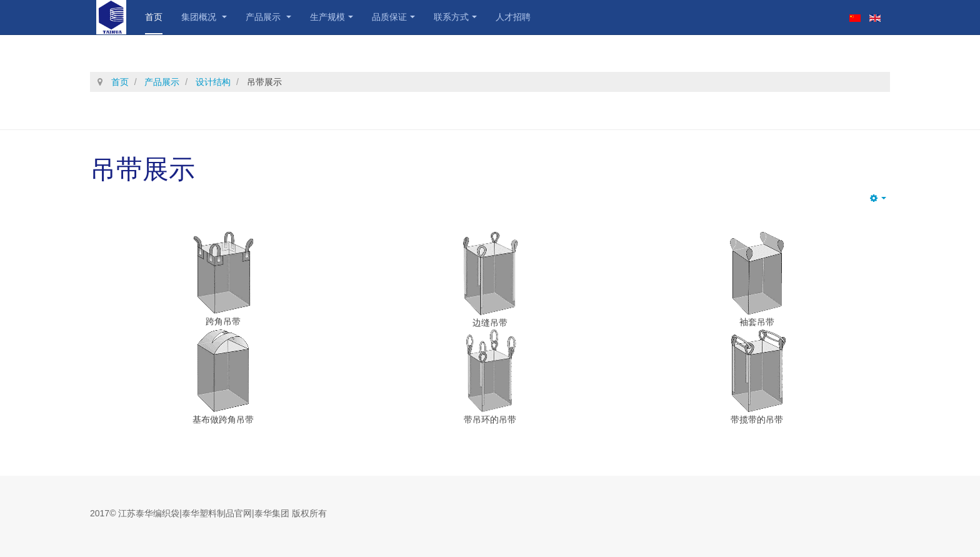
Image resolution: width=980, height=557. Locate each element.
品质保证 (393, 17)
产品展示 (268, 17)
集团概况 (204, 17)
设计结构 (213, 82)
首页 (154, 17)
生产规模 (332, 17)
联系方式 (455, 17)
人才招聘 (513, 17)
